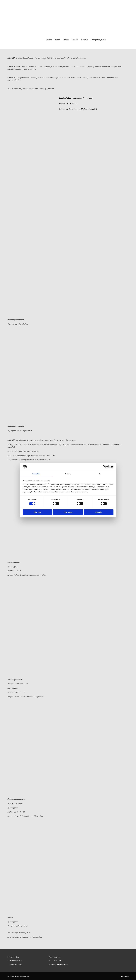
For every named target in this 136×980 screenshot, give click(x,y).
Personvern (125, 976)
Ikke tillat (37, 512)
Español (75, 40)
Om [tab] (100, 474)
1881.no (27, 976)
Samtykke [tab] (36, 474)
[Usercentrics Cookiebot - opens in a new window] (104, 467)
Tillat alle (99, 512)
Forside (49, 40)
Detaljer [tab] (68, 474)
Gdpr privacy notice (98, 40)
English (66, 40)
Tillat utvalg (68, 512)
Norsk (57, 40)
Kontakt (84, 40)
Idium (16, 976)
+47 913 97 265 (56, 961)
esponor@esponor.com (59, 964)
